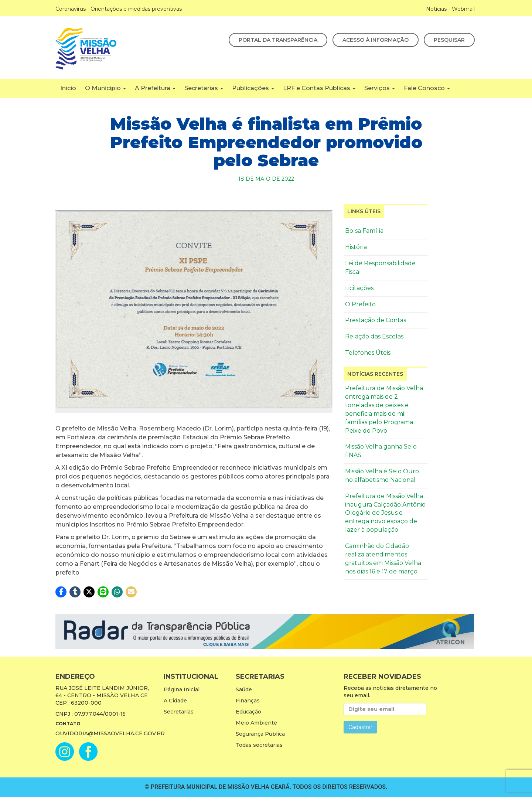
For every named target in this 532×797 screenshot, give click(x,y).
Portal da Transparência (278, 40)
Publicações (253, 88)
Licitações (359, 288)
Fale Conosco (427, 88)
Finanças (248, 701)
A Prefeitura (155, 88)
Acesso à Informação (376, 40)
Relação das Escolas (374, 336)
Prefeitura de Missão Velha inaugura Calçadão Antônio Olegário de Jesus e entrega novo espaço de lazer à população (385, 513)
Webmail (463, 9)
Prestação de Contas (376, 320)
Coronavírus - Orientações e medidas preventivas (119, 9)
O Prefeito (360, 304)
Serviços (380, 88)
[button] (61, 592)
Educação (248, 712)
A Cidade (175, 701)
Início (68, 88)
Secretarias (204, 88)
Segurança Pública (260, 734)
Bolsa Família (364, 231)
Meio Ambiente (256, 723)
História (356, 247)
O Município (105, 88)
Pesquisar (449, 40)
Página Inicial (182, 689)
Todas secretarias (259, 745)
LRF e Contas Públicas (319, 88)
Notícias (436, 9)
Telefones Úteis (368, 353)
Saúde (244, 689)
